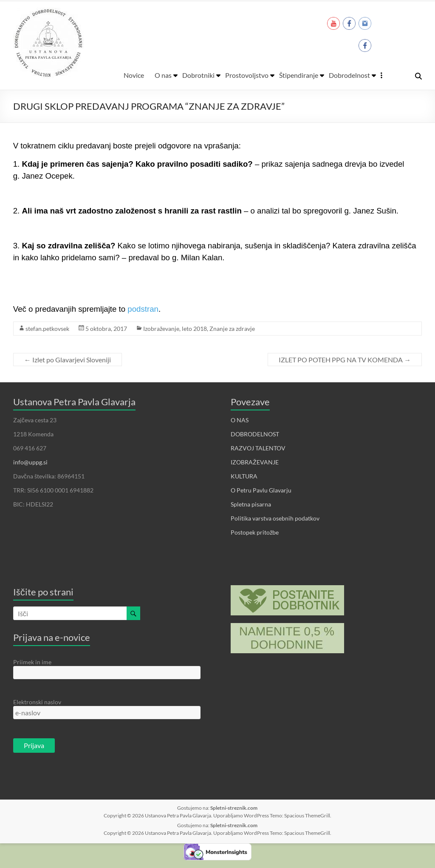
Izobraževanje (161, 329)
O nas (163, 75)
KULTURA (244, 476)
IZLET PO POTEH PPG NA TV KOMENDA (345, 360)
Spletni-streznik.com (234, 808)
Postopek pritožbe (255, 532)
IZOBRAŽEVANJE (255, 462)
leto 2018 (194, 329)
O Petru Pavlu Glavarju (261, 490)
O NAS (240, 420)
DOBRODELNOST (255, 434)
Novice (134, 75)
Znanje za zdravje (232, 329)
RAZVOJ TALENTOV (258, 448)
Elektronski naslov (37, 702)
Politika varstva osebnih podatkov (275, 518)
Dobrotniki (198, 75)
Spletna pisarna (251, 504)
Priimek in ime (32, 662)
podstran (143, 309)
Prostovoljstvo (247, 75)
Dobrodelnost (349, 75)
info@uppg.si (30, 462)
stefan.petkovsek (47, 329)
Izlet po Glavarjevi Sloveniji (68, 360)
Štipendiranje (299, 75)
